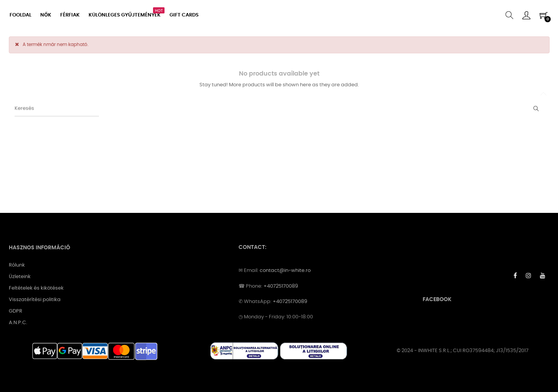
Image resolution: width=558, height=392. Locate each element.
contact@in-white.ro (285, 271)
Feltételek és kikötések (36, 288)
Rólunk (17, 265)
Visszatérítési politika (35, 300)
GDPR (16, 311)
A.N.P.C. (18, 323)
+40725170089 (281, 286)
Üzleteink (20, 277)
